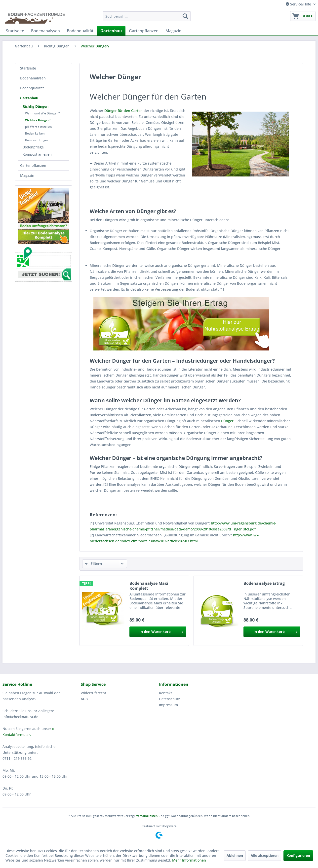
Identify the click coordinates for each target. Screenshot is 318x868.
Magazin (27, 175)
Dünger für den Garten (123, 111)
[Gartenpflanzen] (144, 31)
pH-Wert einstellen (39, 127)
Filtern (93, 564)
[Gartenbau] (111, 31)
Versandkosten (147, 816)
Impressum (168, 705)
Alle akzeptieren (265, 855)
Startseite (28, 68)
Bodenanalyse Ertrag (264, 583)
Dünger (227, 421)
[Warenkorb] (303, 16)
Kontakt (165, 693)
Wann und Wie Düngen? (42, 113)
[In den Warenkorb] (158, 632)
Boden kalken (35, 133)
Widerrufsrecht (93, 693)
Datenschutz (169, 699)
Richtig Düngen (36, 106)
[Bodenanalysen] (45, 31)
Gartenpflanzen (33, 165)
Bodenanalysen (33, 78)
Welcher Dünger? (38, 120)
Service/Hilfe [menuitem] (299, 4)
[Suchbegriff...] (147, 16)
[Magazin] (173, 31)
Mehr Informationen (189, 860)
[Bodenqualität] (80, 31)
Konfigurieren (298, 855)
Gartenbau (29, 98)
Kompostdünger (37, 140)
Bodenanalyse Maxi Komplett (149, 586)
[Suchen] (185, 16)
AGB (84, 699)
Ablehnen (235, 855)
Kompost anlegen (37, 154)
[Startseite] (15, 31)
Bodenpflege (33, 147)
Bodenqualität (32, 88)
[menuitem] (147, 16)
